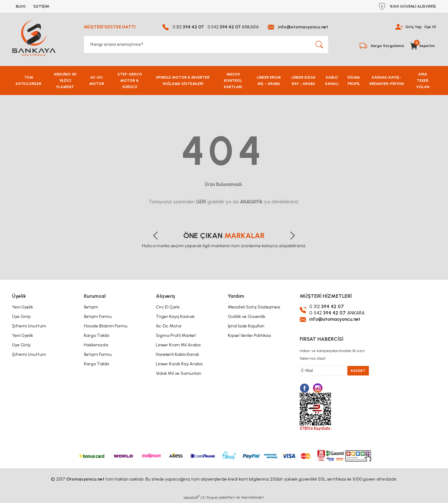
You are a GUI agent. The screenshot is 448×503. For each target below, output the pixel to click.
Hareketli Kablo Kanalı (177, 354)
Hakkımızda (96, 345)
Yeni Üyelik (23, 307)
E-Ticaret (210, 499)
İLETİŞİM (41, 6)
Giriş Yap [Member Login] (414, 27)
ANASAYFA (251, 202)
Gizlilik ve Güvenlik (247, 317)
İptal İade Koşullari (246, 326)
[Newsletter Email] (334, 372)
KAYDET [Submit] (358, 372)
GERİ (201, 202)
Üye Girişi (21, 317)
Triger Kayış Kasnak (175, 317)
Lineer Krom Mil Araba (178, 345)
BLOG (21, 6)
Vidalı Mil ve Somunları (179, 373)
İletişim (91, 307)
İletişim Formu (98, 317)
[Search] (206, 45)
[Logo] (34, 38)
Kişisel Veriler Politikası (249, 335)
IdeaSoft (192, 498)
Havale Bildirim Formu (106, 326)
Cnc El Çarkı (168, 307)
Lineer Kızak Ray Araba (179, 364)
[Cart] (423, 45)
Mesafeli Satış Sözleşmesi (254, 307)
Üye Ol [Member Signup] (430, 27)
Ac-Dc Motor (169, 326)
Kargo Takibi (97, 335)
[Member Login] (399, 27)
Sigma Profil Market (176, 335)
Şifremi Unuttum (29, 326)
